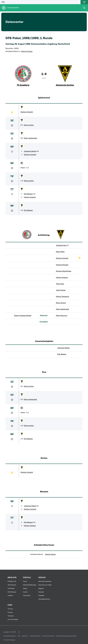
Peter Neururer (62, 316)
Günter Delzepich (63, 297)
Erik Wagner (28, 194)
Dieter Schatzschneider (23, 316)
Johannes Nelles (30, 151)
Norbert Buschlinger (64, 271)
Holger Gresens (30, 197)
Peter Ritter (60, 252)
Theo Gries (60, 284)
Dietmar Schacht (27, 112)
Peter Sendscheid (30, 138)
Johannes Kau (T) (62, 245)
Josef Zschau (61, 290)
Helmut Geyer (27, 51)
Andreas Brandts (62, 265)
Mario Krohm (29, 125)
